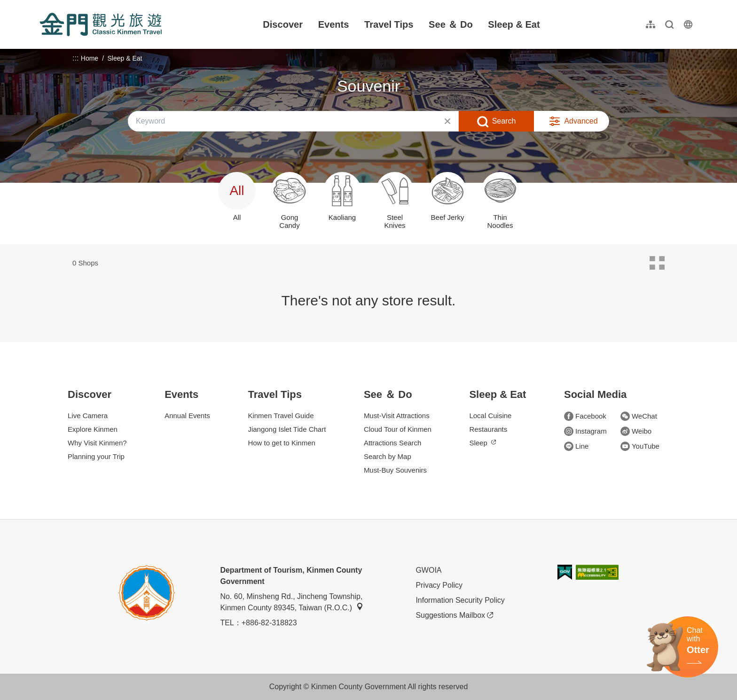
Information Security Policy (460, 600)
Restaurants (488, 429)
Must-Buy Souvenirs (395, 470)
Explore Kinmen (93, 429)
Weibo (636, 431)
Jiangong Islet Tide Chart (287, 429)
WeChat (639, 416)
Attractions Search (393, 443)
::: (43, 5)
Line (576, 446)
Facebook (585, 416)
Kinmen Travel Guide (281, 416)
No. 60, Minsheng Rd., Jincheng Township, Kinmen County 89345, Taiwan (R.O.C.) (292, 602)
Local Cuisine (490, 416)
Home (90, 58)
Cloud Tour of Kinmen (398, 429)
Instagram (585, 431)
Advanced (581, 121)
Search (504, 121)
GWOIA (428, 570)
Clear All (447, 121)
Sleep (482, 443)
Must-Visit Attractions (397, 416)
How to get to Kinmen (281, 443)
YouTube (640, 446)
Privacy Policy (439, 585)
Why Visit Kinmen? (97, 443)
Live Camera (88, 416)
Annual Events (187, 416)
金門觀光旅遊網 (101, 24)
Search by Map (388, 456)
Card (657, 263)
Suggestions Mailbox (454, 615)
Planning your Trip (96, 456)
